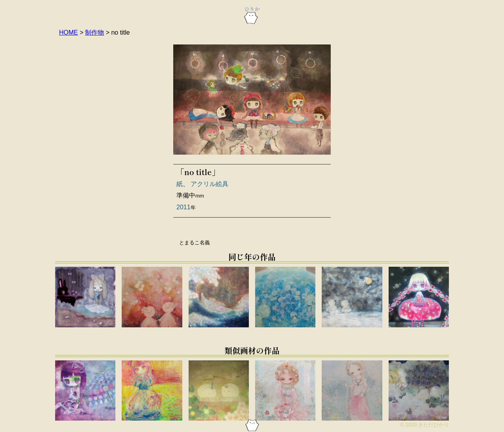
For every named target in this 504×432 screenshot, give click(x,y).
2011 (183, 207)
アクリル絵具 (209, 184)
